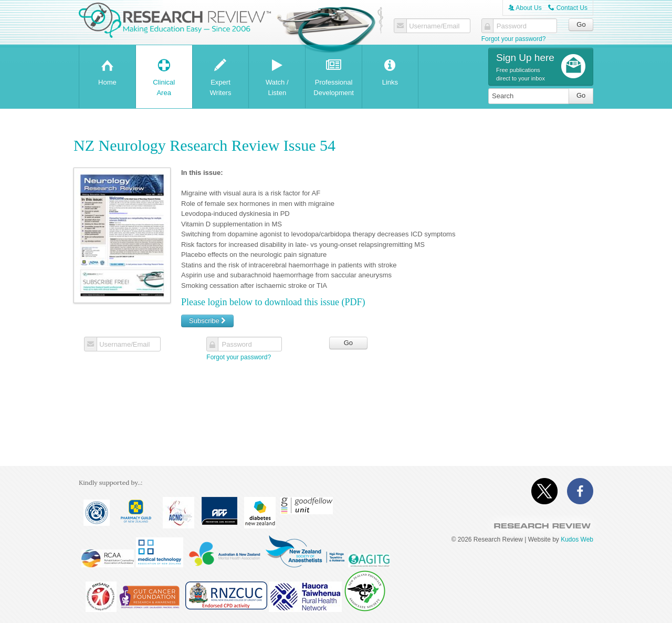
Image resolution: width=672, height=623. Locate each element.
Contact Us (568, 8)
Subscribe (207, 321)
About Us (525, 8)
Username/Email (434, 26)
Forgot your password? (514, 39)
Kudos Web (577, 539)
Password (512, 26)
